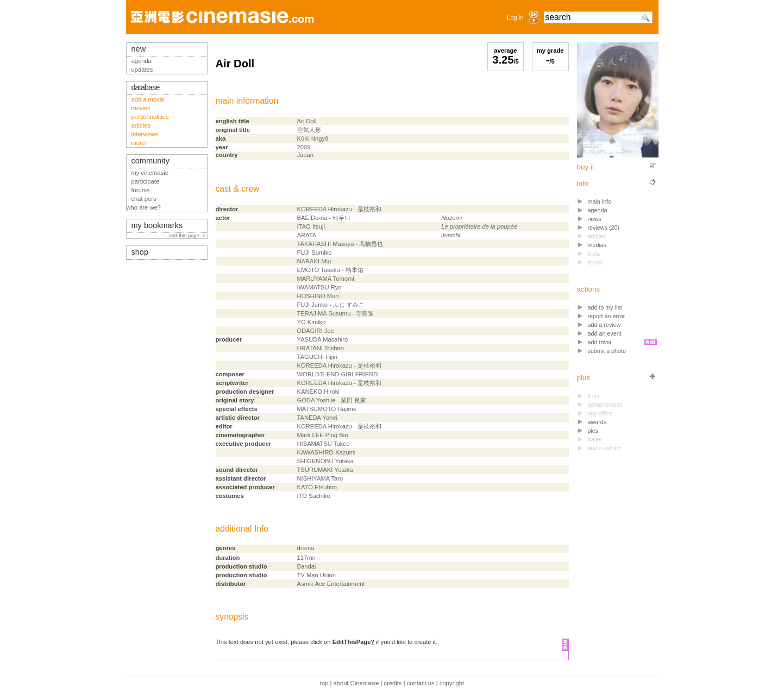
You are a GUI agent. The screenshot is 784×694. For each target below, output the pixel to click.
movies (141, 108)
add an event (605, 333)
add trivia (600, 342)
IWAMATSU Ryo (319, 287)
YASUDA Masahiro (323, 339)
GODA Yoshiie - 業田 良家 (332, 400)
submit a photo (607, 351)
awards (597, 422)
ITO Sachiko (314, 496)
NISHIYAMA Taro (320, 478)
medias (597, 245)
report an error (607, 316)
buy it (586, 167)
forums (141, 190)
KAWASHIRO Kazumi (327, 452)
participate (146, 181)
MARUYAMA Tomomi (326, 279)
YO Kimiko (312, 322)
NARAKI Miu (314, 261)
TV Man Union (317, 575)
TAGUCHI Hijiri (317, 357)
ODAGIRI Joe (316, 331)
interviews (145, 134)
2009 (304, 147)
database (146, 87)
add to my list (605, 307)
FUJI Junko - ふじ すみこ (331, 305)
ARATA (307, 235)
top (324, 683)
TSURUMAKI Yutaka (325, 470)
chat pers (144, 199)
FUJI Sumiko (315, 253)
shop (140, 252)
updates (142, 70)
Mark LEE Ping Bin (323, 435)
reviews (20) (604, 228)
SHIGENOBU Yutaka (325, 461)
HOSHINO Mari (318, 296)
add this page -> (188, 236)
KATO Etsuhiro (317, 487)
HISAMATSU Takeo (324, 444)
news (595, 219)
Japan (305, 155)
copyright (452, 683)
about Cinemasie (356, 683)
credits (393, 683)
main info (600, 201)
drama (306, 548)
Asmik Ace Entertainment (331, 584)
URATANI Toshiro (321, 348)
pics (593, 431)
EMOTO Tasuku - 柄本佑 (330, 270)
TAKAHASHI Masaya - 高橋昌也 (340, 244)
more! (139, 143)
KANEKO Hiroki (318, 392)
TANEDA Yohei (317, 418)
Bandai (307, 566)
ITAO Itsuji (311, 226)
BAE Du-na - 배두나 (324, 218)
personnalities (150, 117)
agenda (598, 210)
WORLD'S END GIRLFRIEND (338, 374)
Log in (515, 17)
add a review (604, 325)
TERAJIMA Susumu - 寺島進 (336, 313)
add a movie (148, 99)
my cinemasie (150, 173)
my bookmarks (157, 225)
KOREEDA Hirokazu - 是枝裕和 (339, 209)
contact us (421, 683)
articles (141, 125)
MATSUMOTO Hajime (327, 409)
